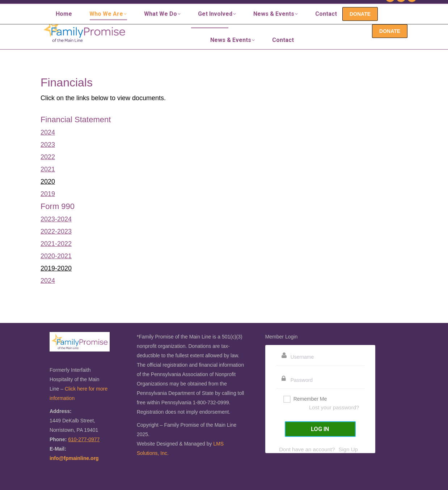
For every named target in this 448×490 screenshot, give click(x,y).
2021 (48, 169)
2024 (48, 132)
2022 (48, 157)
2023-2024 (56, 219)
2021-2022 (56, 244)
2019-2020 (56, 268)
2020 (48, 182)
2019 (48, 194)
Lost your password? (334, 407)
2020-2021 (56, 256)
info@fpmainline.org (74, 458)
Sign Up (348, 449)
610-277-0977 (360, 6)
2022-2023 (56, 231)
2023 (48, 145)
